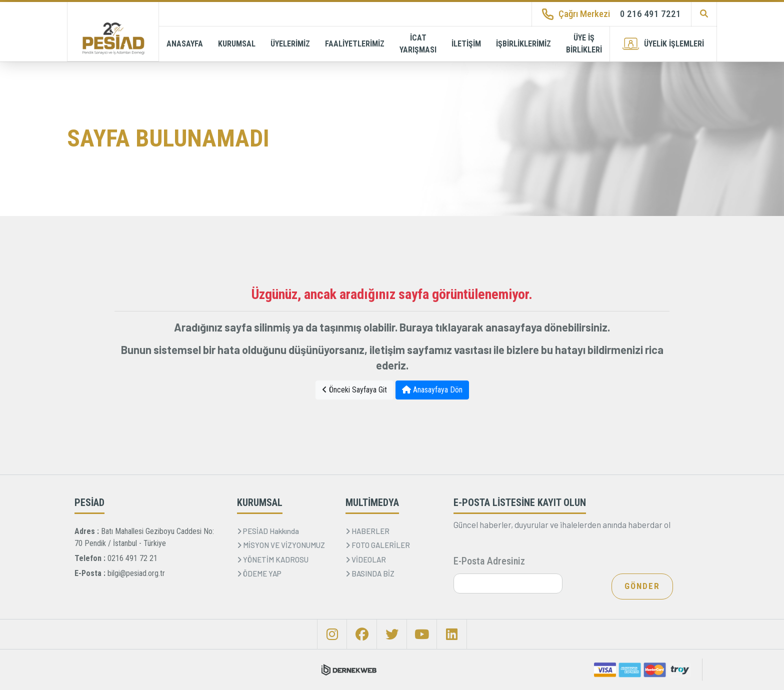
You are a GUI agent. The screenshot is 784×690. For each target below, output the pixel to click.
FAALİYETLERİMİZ (355, 44)
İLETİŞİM (466, 44)
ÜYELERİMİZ (290, 44)
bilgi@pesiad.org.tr (136, 573)
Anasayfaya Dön (432, 390)
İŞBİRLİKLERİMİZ (523, 44)
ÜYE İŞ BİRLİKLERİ (584, 44)
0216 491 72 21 (132, 558)
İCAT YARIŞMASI (418, 44)
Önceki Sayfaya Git (354, 390)
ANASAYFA (185, 44)
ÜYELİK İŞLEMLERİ (663, 44)
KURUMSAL (237, 44)
